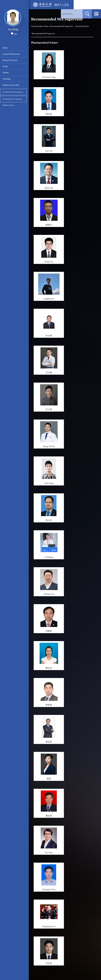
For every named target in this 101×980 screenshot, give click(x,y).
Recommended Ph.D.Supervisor (13, 92)
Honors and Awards (11, 85)
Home (5, 48)
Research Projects (10, 60)
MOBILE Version (8, 105)
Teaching (6, 79)
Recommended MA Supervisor (13, 99)
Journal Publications (11, 54)
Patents (6, 73)
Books (5, 66)
